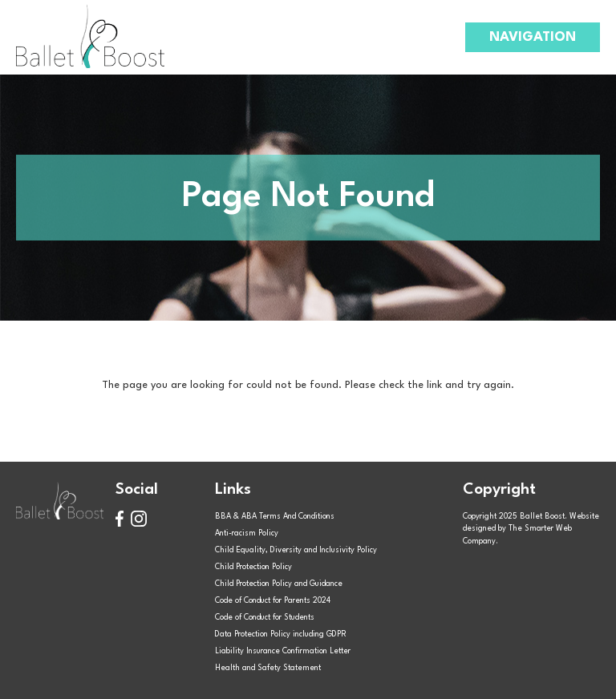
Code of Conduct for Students (265, 618)
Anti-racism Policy (247, 533)
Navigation (533, 37)
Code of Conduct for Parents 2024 (273, 601)
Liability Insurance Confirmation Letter (283, 651)
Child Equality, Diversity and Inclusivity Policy (296, 550)
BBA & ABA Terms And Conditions (275, 517)
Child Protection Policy (253, 567)
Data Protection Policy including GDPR (281, 634)
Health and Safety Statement (268, 668)
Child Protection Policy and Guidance (279, 584)
